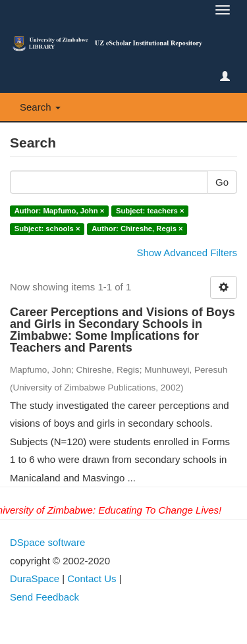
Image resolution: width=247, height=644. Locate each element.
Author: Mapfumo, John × (60, 211)
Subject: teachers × (150, 211)
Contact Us (92, 578)
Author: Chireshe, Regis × (137, 228)
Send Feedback (44, 597)
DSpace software (47, 542)
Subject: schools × (47, 228)
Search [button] (40, 107)
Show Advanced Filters (187, 253)
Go (222, 182)
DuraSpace (35, 578)
